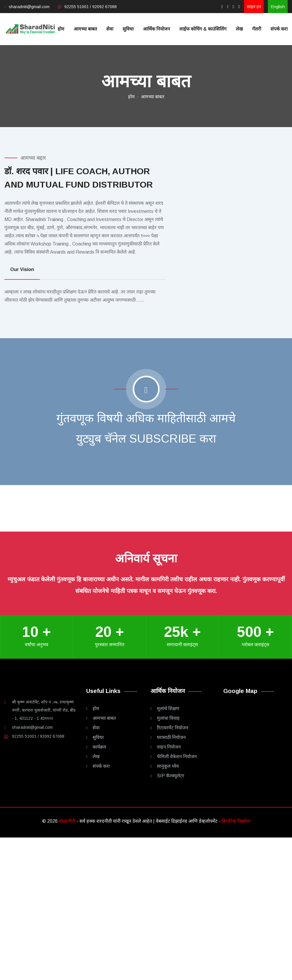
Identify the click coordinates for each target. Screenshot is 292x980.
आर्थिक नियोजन (156, 29)
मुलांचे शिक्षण (168, 709)
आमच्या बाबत (85, 29)
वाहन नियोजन (169, 747)
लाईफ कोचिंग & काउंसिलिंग (203, 29)
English (278, 7)
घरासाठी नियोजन (171, 737)
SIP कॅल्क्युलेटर (171, 776)
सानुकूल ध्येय (168, 766)
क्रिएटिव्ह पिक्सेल (236, 821)
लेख (239, 29)
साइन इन (254, 7)
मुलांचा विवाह (168, 718)
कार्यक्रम (99, 747)
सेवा (110, 29)
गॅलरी (257, 29)
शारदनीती (68, 821)
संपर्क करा (279, 29)
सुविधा (128, 29)
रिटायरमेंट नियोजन (173, 728)
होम (61, 29)
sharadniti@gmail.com (29, 7)
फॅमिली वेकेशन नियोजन (177, 757)
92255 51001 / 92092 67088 (91, 7)
